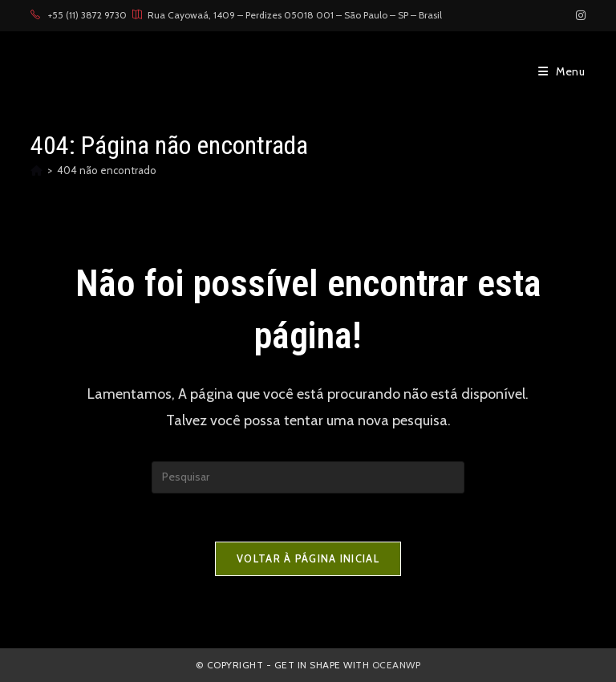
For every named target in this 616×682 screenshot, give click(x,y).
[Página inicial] (36, 170)
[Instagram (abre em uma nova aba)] (578, 15)
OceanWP (397, 665)
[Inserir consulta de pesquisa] (308, 477)
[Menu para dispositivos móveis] (562, 71)
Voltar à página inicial (308, 558)
